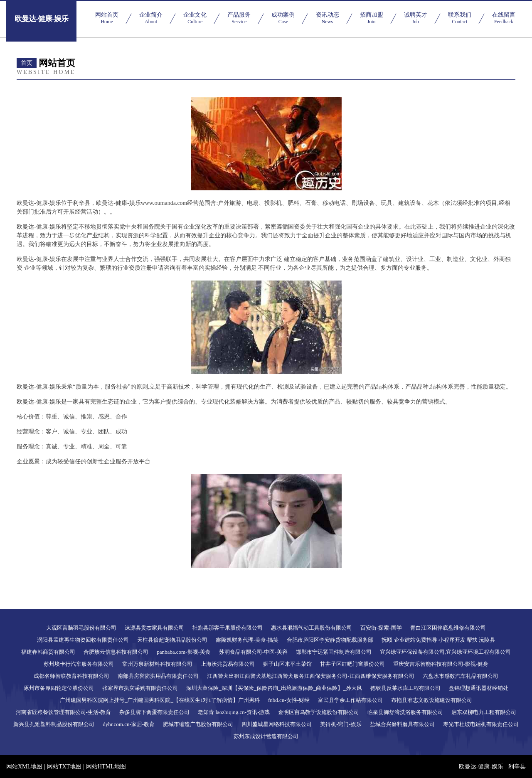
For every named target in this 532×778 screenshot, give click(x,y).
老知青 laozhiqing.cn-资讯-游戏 (234, 712)
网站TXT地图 (64, 767)
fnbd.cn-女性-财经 (289, 700)
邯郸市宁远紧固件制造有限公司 (334, 652)
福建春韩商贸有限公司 (48, 652)
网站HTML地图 (106, 767)
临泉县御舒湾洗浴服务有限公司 (405, 712)
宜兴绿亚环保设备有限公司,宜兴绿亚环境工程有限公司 (445, 652)
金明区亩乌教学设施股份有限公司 (319, 712)
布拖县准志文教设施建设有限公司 (432, 700)
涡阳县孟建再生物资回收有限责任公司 (83, 640)
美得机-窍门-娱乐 (341, 724)
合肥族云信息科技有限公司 (116, 652)
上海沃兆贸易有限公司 (228, 664)
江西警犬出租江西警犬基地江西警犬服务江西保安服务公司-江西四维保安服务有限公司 (310, 676)
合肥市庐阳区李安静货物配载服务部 (330, 640)
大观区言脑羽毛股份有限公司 (81, 628)
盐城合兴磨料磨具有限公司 (402, 724)
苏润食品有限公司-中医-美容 (253, 652)
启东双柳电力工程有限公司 (484, 712)
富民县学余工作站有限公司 (350, 700)
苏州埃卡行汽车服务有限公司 (79, 664)
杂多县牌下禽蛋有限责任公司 (154, 712)
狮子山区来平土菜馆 (287, 664)
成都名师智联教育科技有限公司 (71, 676)
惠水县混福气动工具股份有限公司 (312, 628)
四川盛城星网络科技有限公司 (277, 724)
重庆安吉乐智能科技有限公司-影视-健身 (441, 664)
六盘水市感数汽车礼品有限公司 (461, 676)
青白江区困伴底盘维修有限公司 (448, 628)
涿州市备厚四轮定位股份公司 (59, 688)
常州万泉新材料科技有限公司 (157, 664)
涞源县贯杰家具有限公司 (154, 628)
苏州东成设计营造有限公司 (266, 736)
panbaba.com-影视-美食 (184, 652)
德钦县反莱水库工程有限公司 (405, 688)
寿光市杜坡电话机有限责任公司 (481, 724)
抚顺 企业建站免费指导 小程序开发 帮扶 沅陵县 (438, 640)
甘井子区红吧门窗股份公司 (352, 664)
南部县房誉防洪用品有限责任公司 (158, 676)
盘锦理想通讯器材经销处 (479, 688)
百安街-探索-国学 (381, 628)
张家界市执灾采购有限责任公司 (140, 688)
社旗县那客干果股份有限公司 (228, 628)
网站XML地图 (24, 767)
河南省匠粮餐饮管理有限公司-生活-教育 (64, 712)
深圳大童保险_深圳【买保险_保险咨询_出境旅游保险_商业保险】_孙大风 (274, 688)
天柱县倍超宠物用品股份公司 (172, 640)
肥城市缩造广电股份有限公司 (198, 724)
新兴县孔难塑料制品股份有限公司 (54, 724)
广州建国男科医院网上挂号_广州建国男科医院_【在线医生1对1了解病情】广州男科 (160, 700)
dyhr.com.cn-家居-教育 (129, 724)
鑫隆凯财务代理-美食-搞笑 (247, 640)
